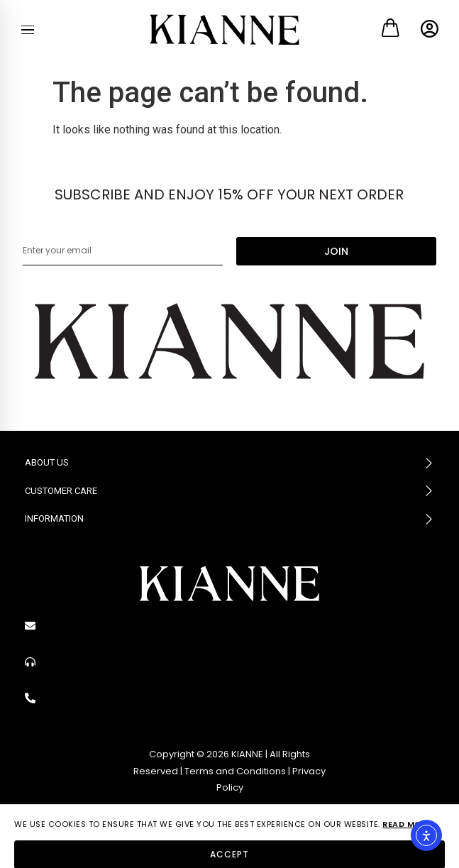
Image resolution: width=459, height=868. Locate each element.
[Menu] (28, 30)
